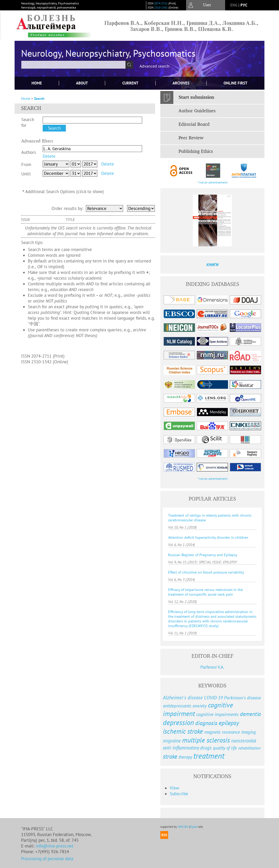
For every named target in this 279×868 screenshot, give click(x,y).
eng (234, 5)
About (82, 83)
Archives (181, 83)
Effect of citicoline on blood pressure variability (206, 572)
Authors (29, 152)
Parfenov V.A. (212, 667)
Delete (49, 156)
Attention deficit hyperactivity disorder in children (208, 537)
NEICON (183, 827)
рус (244, 5)
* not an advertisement (213, 182)
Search (39, 98)
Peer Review (191, 138)
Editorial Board (194, 124)
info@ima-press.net (55, 846)
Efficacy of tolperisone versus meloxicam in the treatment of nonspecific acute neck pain (205, 592)
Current (130, 83)
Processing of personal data (47, 859)
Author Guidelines (197, 111)
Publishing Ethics (196, 152)
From (26, 165)
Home (37, 83)
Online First (236, 83)
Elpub (193, 827)
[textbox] (73, 65)
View (175, 788)
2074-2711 (161, 3)
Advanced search (154, 66)
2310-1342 (161, 8)
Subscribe (179, 794)
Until (26, 174)
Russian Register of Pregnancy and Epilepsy (203, 555)
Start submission (196, 97)
